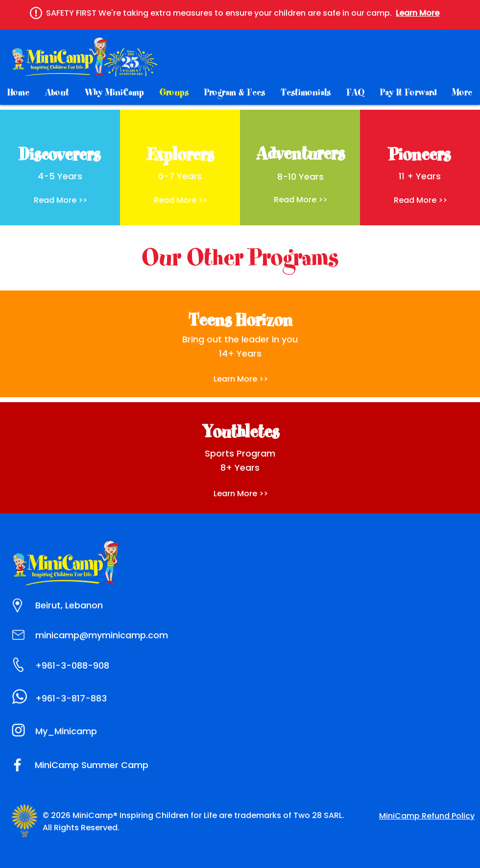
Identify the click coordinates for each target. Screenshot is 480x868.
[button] (418, 13)
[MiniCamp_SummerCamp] (18, 730)
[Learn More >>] (240, 494)
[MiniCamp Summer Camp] (17, 765)
